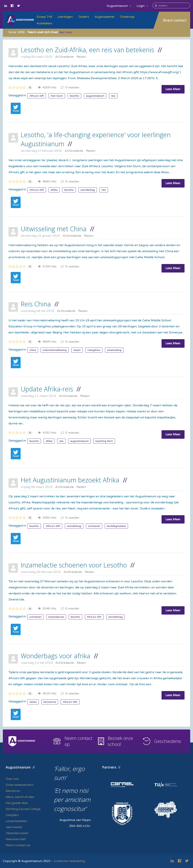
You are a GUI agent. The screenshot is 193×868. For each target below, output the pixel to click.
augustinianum (95, 96)
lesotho (74, 96)
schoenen (94, 526)
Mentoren (13, 791)
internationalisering (55, 350)
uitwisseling (114, 350)
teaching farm (104, 441)
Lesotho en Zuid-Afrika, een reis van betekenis (87, 50)
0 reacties (70, 87)
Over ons (12, 779)
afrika (54, 190)
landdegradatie (116, 526)
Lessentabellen (16, 821)
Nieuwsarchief (16, 839)
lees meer (66, 32)
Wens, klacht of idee (20, 797)
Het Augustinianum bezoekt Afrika (70, 480)
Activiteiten (44, 23)
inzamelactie (56, 617)
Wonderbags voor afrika (56, 656)
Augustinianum (119, 6)
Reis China (36, 304)
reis (113, 96)
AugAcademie (105, 17)
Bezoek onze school (120, 741)
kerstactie (50, 702)
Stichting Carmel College (23, 809)
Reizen (81, 57)
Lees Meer (173, 89)
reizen (77, 350)
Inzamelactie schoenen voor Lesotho (74, 565)
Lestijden (12, 815)
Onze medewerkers (20, 785)
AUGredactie (64, 57)
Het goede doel (17, 803)
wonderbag (88, 190)
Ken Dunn (57, 96)
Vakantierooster (17, 833)
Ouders (84, 17)
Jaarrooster (14, 827)
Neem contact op (78, 741)
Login (142, 6)
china (33, 350)
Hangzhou (94, 350)
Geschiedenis (168, 741)
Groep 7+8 (44, 17)
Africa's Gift (37, 96)
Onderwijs (127, 17)
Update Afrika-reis (47, 389)
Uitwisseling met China (54, 229)
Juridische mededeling (69, 861)
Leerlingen (65, 17)
